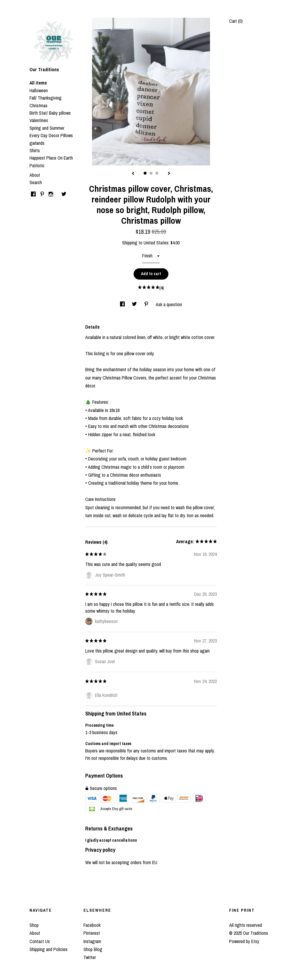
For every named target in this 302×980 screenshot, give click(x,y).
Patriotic (37, 166)
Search (36, 182)
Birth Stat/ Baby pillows (50, 113)
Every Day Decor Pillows (51, 135)
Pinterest (92, 933)
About (35, 175)
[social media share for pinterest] (147, 304)
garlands (37, 143)
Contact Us (40, 941)
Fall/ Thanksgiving (46, 98)
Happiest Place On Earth (51, 158)
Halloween (39, 90)
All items (38, 83)
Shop (34, 925)
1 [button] (145, 173)
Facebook (92, 925)
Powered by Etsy (244, 941)
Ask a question (169, 304)
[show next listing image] (169, 174)
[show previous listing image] (133, 174)
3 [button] (157, 173)
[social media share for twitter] (135, 304)
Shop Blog (93, 949)
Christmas (38, 106)
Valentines (39, 120)
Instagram (92, 941)
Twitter (90, 957)
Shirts (35, 150)
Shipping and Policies (49, 949)
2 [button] (151, 173)
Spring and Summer (47, 128)
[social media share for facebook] (123, 304)
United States (156, 243)
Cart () (236, 21)
